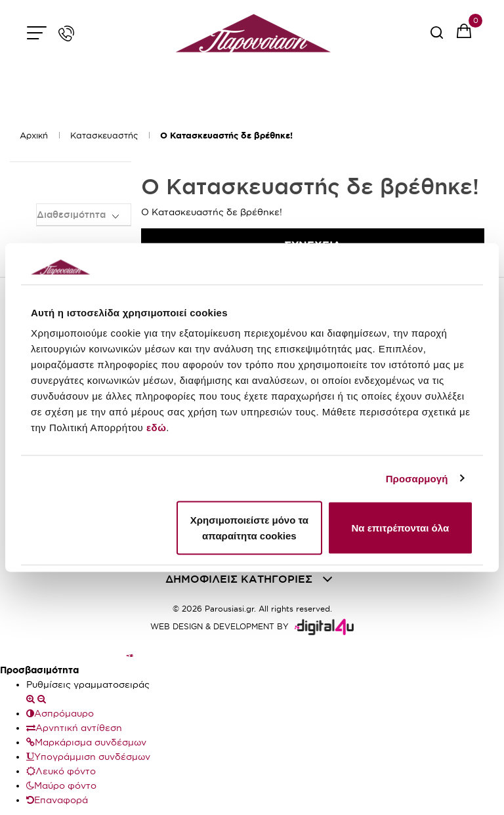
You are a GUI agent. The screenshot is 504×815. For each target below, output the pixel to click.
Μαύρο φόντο (61, 785)
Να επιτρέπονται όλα (400, 528)
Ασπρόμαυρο (60, 713)
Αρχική (34, 135)
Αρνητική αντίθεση (74, 728)
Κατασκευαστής (104, 135)
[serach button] (437, 37)
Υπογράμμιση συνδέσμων (88, 757)
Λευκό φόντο (61, 771)
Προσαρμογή (417, 478)
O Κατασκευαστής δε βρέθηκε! (226, 136)
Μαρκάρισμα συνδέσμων (86, 742)
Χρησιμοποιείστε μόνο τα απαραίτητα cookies (249, 528)
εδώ (156, 428)
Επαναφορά (57, 800)
